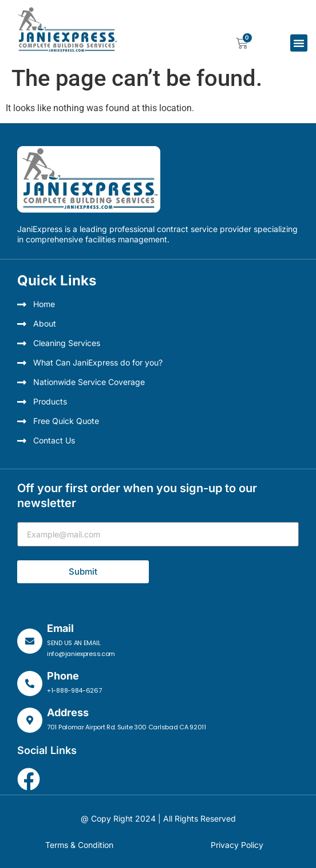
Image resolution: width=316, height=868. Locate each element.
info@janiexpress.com (81, 654)
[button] (299, 43)
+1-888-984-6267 (74, 690)
